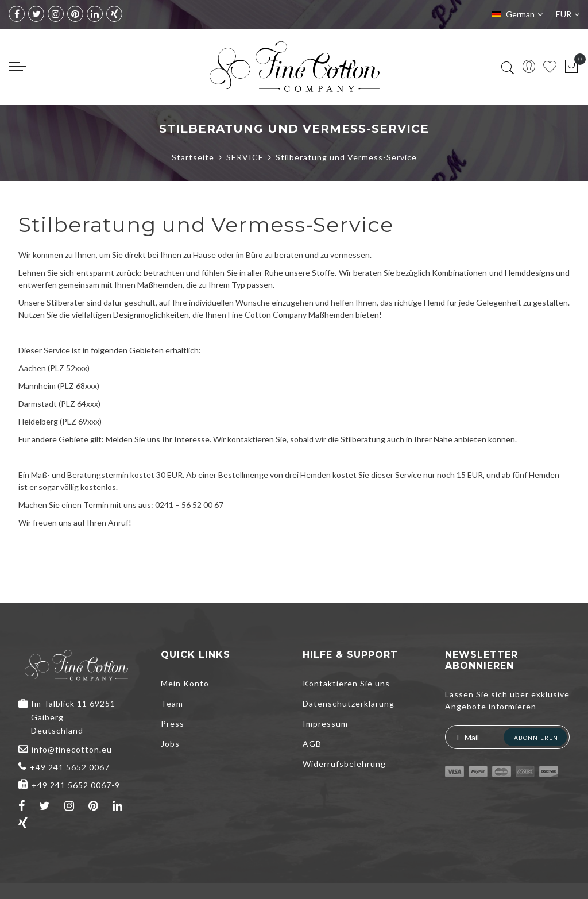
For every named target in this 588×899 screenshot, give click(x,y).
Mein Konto (185, 683)
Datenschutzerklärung (349, 703)
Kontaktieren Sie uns (346, 683)
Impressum (325, 724)
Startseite (193, 157)
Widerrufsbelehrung (344, 764)
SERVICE (245, 157)
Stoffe (323, 273)
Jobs (170, 744)
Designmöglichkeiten (151, 315)
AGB (312, 744)
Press (173, 724)
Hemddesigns (529, 273)
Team (172, 703)
